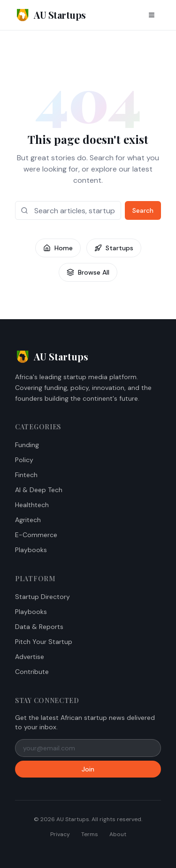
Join (88, 769)
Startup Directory (42, 597)
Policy (24, 460)
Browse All (88, 272)
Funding (27, 445)
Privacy (60, 834)
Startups (114, 248)
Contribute (32, 672)
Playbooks (31, 550)
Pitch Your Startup (44, 642)
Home (58, 248)
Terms (90, 834)
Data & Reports (39, 627)
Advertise (30, 657)
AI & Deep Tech (39, 490)
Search (143, 210)
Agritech (28, 520)
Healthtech (32, 505)
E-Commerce (36, 535)
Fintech (26, 475)
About (118, 834)
